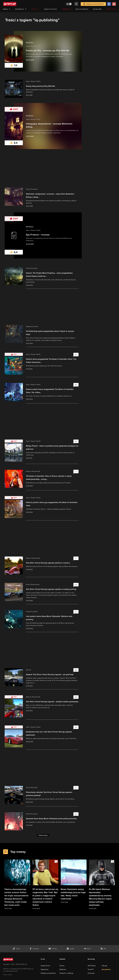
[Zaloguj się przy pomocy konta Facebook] (109, 4)
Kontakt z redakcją (66, 973)
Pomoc (62, 966)
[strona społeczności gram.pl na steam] (87, 949)
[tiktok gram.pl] (16, 949)
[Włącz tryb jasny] (69, 4)
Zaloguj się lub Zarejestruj (95, 4)
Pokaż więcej (43, 835)
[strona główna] (15, 4)
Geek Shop (111, 9)
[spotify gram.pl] (70, 949)
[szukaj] (76, 4)
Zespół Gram (46, 966)
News (7, 9)
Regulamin (45, 969)
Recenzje (21, 9)
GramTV (91, 969)
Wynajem (97, 9)
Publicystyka (51, 9)
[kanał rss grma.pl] (103, 949)
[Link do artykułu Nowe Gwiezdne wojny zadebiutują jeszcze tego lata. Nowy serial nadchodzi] (74, 881)
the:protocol (106, 969)
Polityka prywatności (48, 973)
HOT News (92, 966)
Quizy (35, 9)
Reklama (63, 969)
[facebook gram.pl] (34, 949)
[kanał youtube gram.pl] (53, 949)
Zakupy (104, 966)
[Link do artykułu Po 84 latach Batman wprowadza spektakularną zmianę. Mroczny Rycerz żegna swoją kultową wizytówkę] (102, 885)
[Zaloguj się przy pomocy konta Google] (114, 4)
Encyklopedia (82, 9)
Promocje (66, 9)
